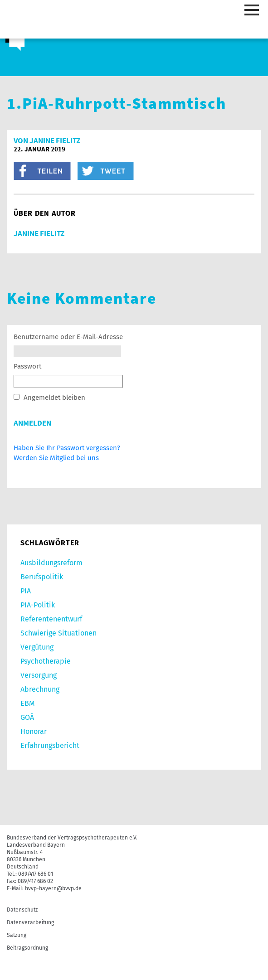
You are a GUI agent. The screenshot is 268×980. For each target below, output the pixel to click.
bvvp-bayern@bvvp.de (53, 888)
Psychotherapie (46, 661)
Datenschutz (22, 910)
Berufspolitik (42, 577)
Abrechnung (40, 689)
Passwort (27, 366)
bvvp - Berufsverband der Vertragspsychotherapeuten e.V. (46, 22)
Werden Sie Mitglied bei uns (56, 458)
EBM (27, 703)
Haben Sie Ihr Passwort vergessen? (67, 448)
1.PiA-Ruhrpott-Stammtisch (117, 103)
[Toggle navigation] (253, 11)
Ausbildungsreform (51, 563)
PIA (26, 591)
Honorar (34, 731)
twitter (106, 171)
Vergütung (37, 647)
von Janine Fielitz (47, 141)
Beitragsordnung (27, 948)
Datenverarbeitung (30, 922)
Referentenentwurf (51, 619)
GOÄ (27, 717)
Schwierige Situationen (58, 633)
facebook (42, 171)
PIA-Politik (38, 605)
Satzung (17, 935)
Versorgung (39, 675)
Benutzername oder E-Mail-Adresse (68, 337)
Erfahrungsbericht (50, 745)
